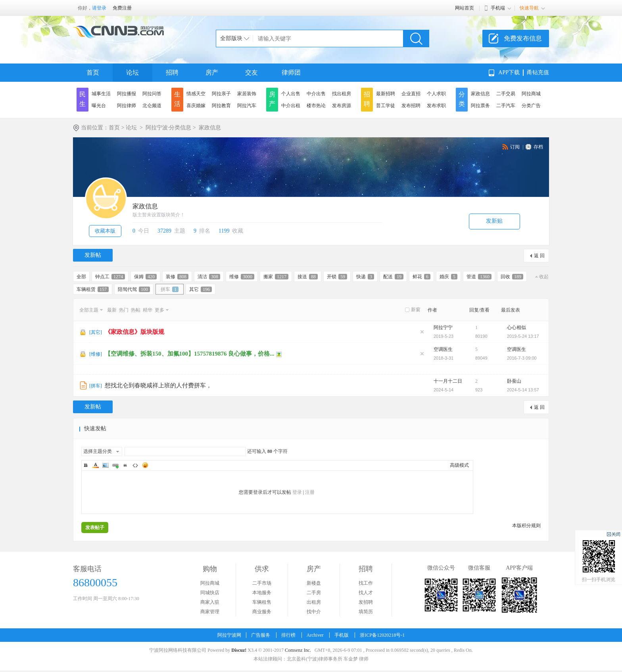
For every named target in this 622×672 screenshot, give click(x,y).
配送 (393, 277)
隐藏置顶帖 (422, 332)
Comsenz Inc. (298, 650)
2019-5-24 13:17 (523, 336)
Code (135, 465)
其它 (201, 289)
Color (96, 465)
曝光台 (99, 106)
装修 (177, 277)
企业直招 (411, 94)
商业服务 (262, 612)
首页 (93, 72)
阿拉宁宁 (443, 327)
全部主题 (89, 310)
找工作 (366, 583)
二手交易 (506, 94)
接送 (308, 277)
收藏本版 (105, 231)
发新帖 (93, 255)
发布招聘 (411, 106)
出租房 (314, 602)
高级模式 (459, 465)
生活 (177, 99)
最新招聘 (386, 94)
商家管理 (210, 612)
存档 (538, 147)
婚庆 (448, 277)
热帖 (136, 310)
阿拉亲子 (221, 94)
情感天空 (196, 94)
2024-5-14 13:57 (523, 390)
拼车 (170, 289)
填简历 (366, 612)
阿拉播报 (127, 94)
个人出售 (291, 94)
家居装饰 (247, 94)
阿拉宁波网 (229, 635)
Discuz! (239, 650)
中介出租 (291, 106)
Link (115, 465)
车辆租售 (262, 602)
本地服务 (262, 593)
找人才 (366, 593)
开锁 (337, 277)
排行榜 (288, 635)
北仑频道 (152, 106)
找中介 (314, 612)
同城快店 (210, 593)
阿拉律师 (127, 106)
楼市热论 (316, 106)
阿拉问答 (152, 94)
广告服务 (261, 635)
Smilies (145, 465)
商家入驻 (210, 602)
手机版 (342, 635)
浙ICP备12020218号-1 (382, 635)
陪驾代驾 (134, 289)
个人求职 (436, 94)
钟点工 (110, 277)
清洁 (209, 277)
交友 (251, 72)
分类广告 (531, 106)
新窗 (416, 310)
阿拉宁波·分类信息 (169, 128)
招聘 (172, 72)
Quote (125, 465)
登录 (297, 492)
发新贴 (494, 221)
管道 (479, 277)
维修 (242, 277)
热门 (124, 310)
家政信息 (480, 94)
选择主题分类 (98, 451)
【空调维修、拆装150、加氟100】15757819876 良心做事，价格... (190, 354)
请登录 (99, 8)
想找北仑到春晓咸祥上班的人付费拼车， (158, 385)
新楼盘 (314, 583)
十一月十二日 (448, 381)
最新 (112, 310)
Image (106, 465)
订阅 (515, 147)
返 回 (539, 256)
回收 (512, 277)
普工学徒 (386, 106)
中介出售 (316, 94)
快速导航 (529, 8)
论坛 (132, 72)
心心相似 (516, 327)
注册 (310, 492)
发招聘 (366, 602)
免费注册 (122, 8)
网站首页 (465, 8)
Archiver (315, 635)
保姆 (145, 277)
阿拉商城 (531, 94)
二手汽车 (506, 106)
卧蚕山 (514, 381)
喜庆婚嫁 (196, 106)
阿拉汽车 (247, 106)
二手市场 (262, 583)
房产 (212, 72)
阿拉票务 (480, 106)
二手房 (314, 593)
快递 (365, 277)
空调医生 (443, 349)
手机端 (498, 8)
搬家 (276, 277)
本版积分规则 (526, 526)
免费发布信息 (523, 38)
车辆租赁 (93, 289)
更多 (159, 310)
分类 (462, 99)
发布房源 (342, 106)
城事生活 (101, 94)
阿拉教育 (221, 106)
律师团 (291, 72)
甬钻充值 (538, 72)
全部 (81, 277)
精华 (148, 310)
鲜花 (421, 277)
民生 (83, 99)
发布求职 (436, 106)
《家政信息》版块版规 (134, 332)
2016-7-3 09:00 (522, 358)
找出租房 (342, 94)
